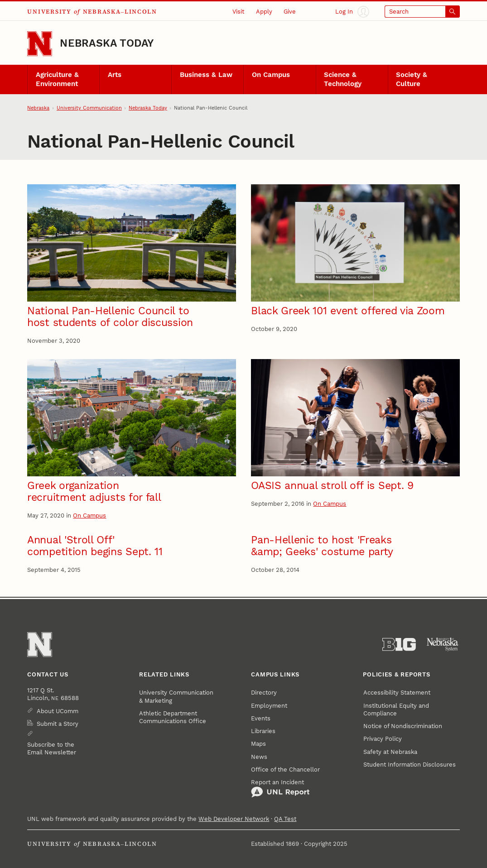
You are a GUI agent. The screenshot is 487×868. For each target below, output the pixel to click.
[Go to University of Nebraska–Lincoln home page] (40, 44)
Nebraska (38, 108)
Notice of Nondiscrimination (403, 726)
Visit (238, 12)
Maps (258, 744)
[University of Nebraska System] (443, 645)
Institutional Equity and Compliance (396, 710)
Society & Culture (412, 79)
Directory (264, 693)
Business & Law (206, 75)
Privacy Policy (383, 739)
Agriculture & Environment (57, 79)
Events (261, 718)
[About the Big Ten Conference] (399, 645)
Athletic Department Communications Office (173, 717)
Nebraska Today (107, 43)
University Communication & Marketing (176, 696)
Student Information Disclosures (410, 765)
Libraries (263, 731)
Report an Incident (280, 789)
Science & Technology (343, 79)
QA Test (285, 819)
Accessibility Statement (397, 693)
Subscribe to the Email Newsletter (52, 748)
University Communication (89, 108)
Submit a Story (58, 724)
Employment (269, 706)
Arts (115, 75)
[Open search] (422, 12)
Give (290, 12)
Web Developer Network (234, 819)
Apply (264, 12)
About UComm (58, 711)
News (259, 757)
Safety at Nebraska (390, 752)
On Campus (271, 75)
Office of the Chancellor (285, 770)
